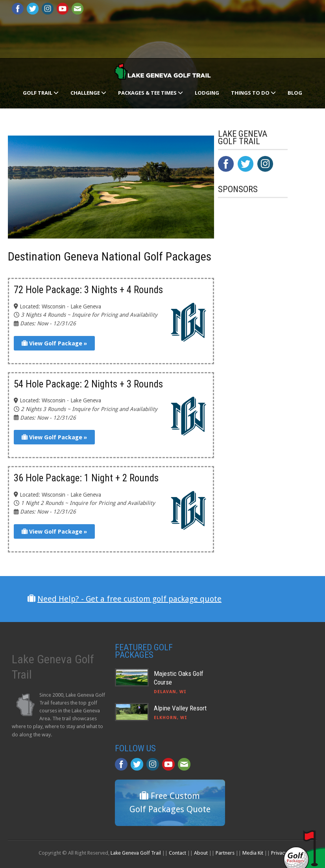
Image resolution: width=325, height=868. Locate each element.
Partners (225, 853)
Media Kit (253, 853)
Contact (177, 853)
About (201, 853)
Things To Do (253, 93)
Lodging (207, 93)
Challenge (88, 93)
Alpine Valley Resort (180, 708)
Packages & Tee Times (150, 93)
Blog (295, 93)
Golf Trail (41, 93)
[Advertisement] (271, 367)
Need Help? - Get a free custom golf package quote (129, 599)
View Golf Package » (54, 343)
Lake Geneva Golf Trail (136, 853)
